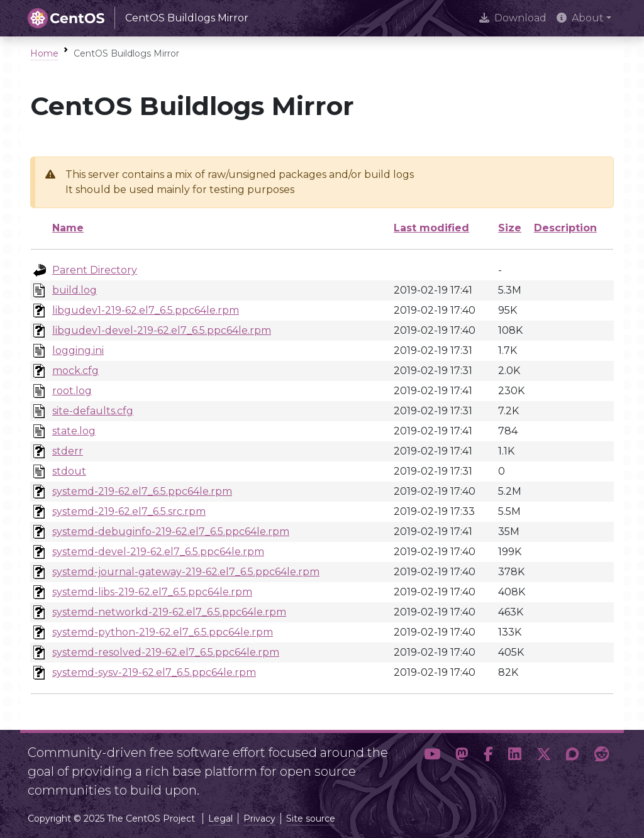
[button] (432, 766)
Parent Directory (95, 270)
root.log (72, 391)
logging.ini (78, 350)
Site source (311, 819)
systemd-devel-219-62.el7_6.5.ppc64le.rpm (158, 552)
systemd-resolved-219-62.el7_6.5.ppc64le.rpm (166, 652)
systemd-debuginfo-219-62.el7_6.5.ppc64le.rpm (171, 532)
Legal (220, 819)
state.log (74, 431)
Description (565, 228)
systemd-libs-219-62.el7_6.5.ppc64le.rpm (152, 592)
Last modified (431, 228)
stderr (68, 451)
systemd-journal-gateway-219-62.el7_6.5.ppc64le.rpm (186, 572)
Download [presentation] (513, 18)
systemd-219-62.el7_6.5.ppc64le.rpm (142, 491)
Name (68, 228)
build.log (75, 290)
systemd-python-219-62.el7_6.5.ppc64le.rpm (163, 632)
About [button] (580, 18)
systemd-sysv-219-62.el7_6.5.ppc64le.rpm (154, 672)
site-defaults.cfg (93, 411)
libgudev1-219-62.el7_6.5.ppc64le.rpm (146, 310)
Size (510, 228)
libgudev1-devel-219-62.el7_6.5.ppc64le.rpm (162, 330)
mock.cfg (75, 371)
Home (44, 53)
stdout (69, 471)
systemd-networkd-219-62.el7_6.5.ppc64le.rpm (169, 612)
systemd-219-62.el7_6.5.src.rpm (129, 511)
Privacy (259, 819)
